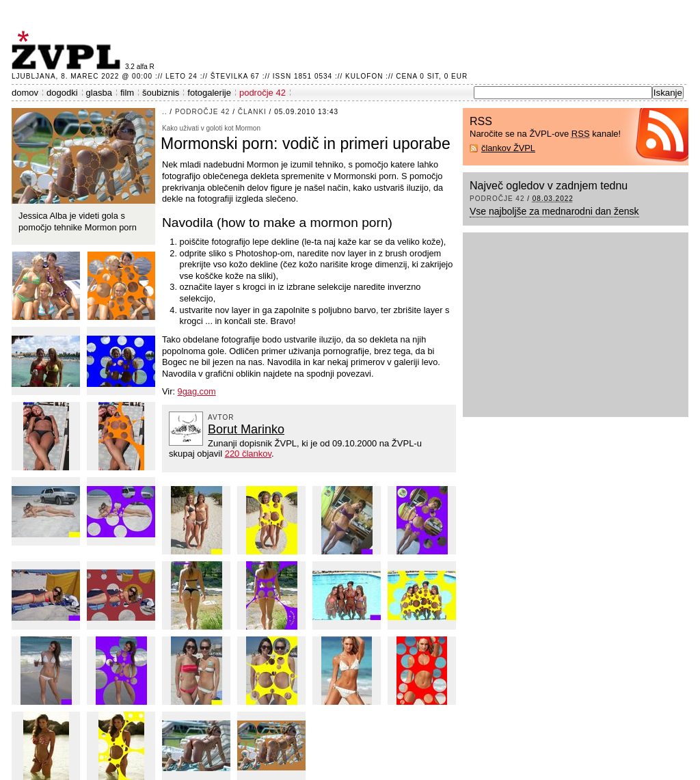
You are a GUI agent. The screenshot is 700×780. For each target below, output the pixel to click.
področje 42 (262, 93)
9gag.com (197, 391)
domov (25, 93)
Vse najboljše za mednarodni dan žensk (554, 211)
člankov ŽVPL (508, 148)
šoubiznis (161, 93)
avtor (221, 417)
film (127, 93)
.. (165, 112)
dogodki (62, 93)
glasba (99, 93)
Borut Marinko (246, 429)
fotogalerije (209, 93)
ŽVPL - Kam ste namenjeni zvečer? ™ (68, 50)
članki (252, 112)
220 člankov (248, 454)
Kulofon (364, 76)
